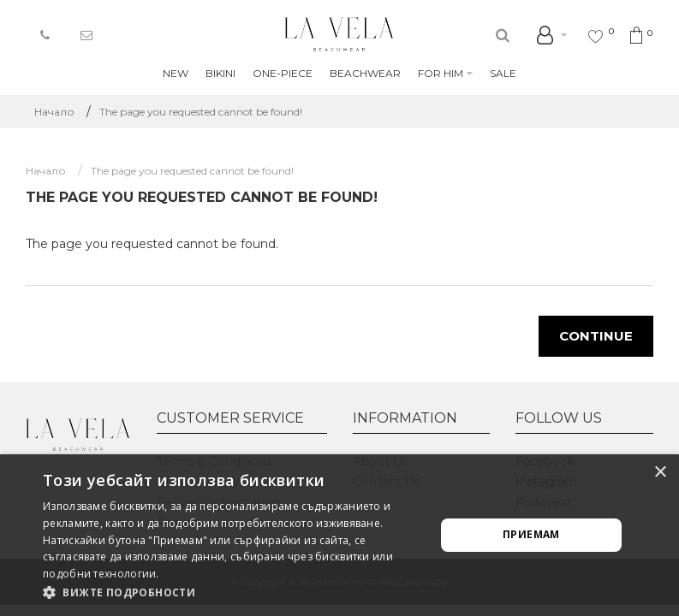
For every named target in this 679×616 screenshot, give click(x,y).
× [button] (660, 473)
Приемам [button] (531, 534)
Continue (596, 336)
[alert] (339, 535)
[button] (233, 593)
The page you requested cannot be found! (201, 112)
